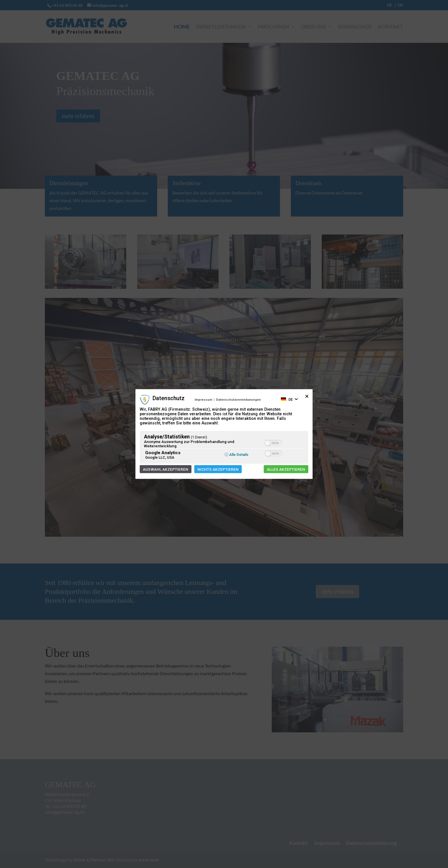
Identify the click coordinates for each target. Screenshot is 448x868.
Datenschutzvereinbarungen (238, 399)
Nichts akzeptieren (218, 469)
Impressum (203, 399)
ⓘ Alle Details (236, 455)
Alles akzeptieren (286, 469)
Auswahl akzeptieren (166, 469)
